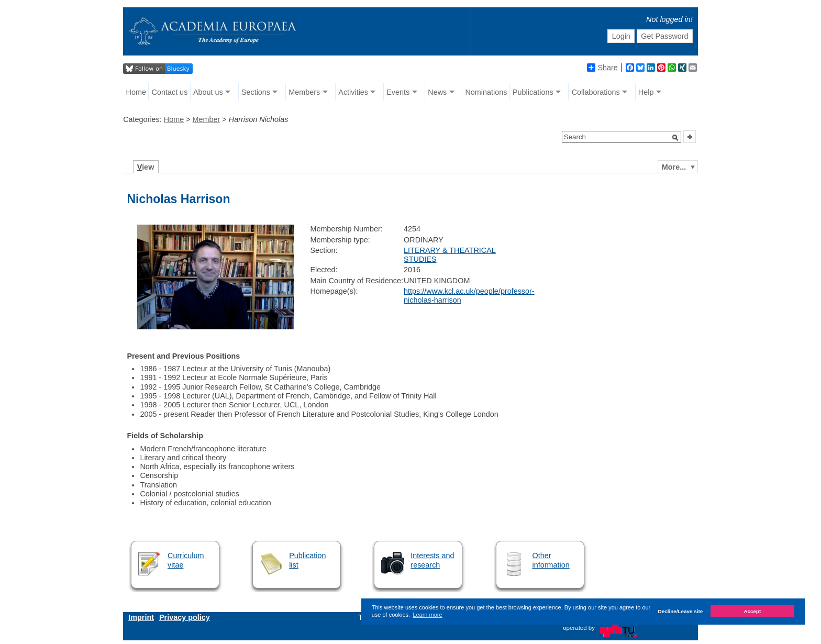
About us (208, 92)
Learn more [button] (427, 615)
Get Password (664, 36)
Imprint (141, 617)
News (437, 92)
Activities (353, 92)
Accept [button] (752, 611)
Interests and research (432, 560)
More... (674, 167)
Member (207, 119)
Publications (533, 92)
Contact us (170, 92)
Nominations (486, 92)
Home (136, 92)
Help (646, 92)
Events (398, 92)
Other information (551, 560)
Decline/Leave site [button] (681, 611)
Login (621, 36)
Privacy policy (185, 617)
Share (602, 68)
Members (304, 92)
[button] (675, 138)
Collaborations (596, 92)
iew (146, 167)
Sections (256, 92)
